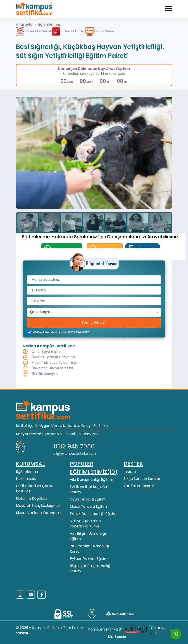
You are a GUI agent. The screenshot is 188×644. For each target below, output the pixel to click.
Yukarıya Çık (161, 630)
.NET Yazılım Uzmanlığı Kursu (89, 549)
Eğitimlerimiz (49, 24)
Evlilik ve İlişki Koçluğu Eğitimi (88, 489)
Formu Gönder (94, 322)
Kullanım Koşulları (31, 498)
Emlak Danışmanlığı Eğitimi (93, 514)
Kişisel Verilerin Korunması (39, 513)
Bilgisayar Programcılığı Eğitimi (91, 568)
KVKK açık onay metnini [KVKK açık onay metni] (47, 332)
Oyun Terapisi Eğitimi (88, 499)
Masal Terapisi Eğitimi (89, 506)
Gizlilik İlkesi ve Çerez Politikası (34, 489)
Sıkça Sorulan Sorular (142, 479)
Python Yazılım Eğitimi (89, 559)
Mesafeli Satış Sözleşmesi (38, 506)
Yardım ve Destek (139, 486)
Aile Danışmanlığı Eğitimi (91, 480)
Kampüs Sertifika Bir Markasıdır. (118, 632)
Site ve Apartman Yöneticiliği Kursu (85, 524)
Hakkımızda (26, 479)
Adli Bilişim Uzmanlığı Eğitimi (88, 536)
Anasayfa (24, 24)
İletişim (130, 471)
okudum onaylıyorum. (61, 332)
